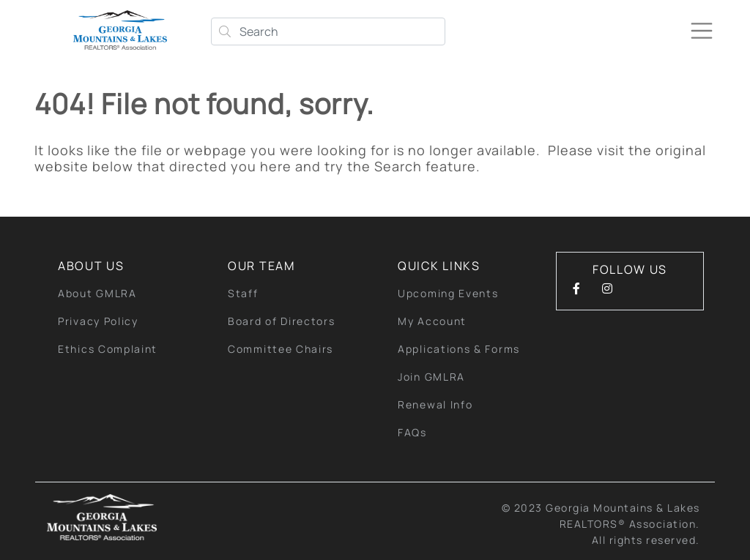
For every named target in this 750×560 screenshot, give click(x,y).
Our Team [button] (261, 266)
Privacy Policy (98, 321)
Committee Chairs (281, 349)
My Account (432, 321)
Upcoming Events (448, 293)
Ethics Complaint (108, 349)
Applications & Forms (459, 349)
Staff (243, 293)
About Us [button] (91, 266)
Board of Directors (282, 321)
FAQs (412, 432)
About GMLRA (97, 293)
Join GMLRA (431, 377)
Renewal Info (435, 404)
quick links (439, 266)
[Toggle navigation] (702, 31)
